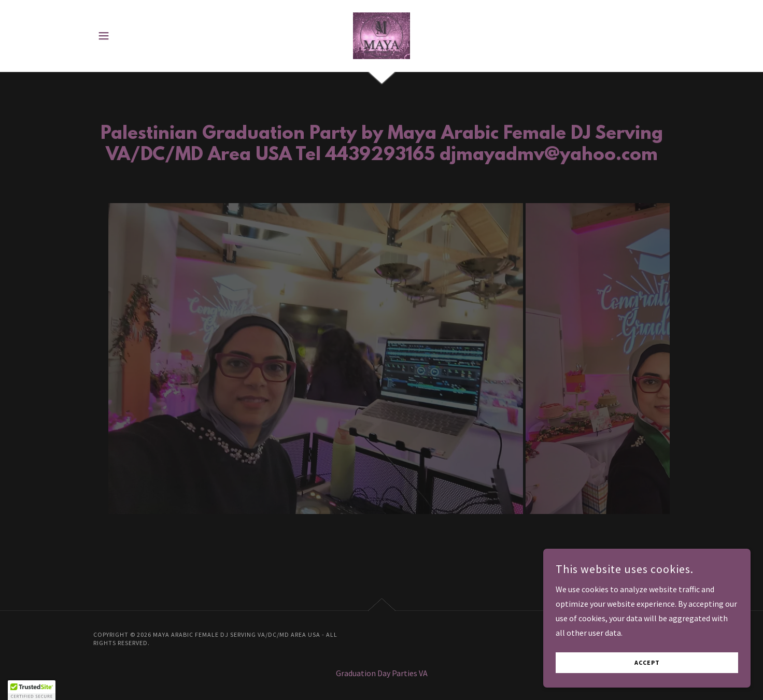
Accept (647, 663)
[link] (381, 35)
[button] (104, 36)
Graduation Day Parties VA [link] (382, 673)
